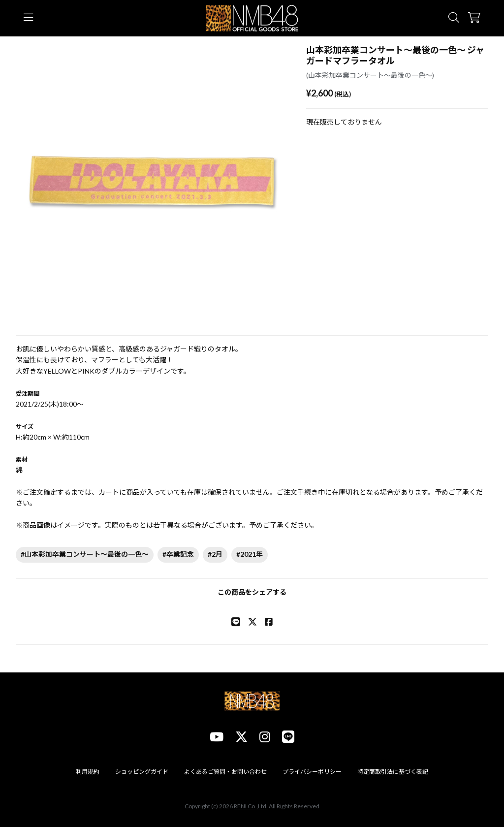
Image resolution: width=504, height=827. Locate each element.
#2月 (215, 554)
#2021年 (250, 554)
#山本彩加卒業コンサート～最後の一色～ (85, 554)
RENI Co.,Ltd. (251, 806)
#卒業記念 (178, 554)
